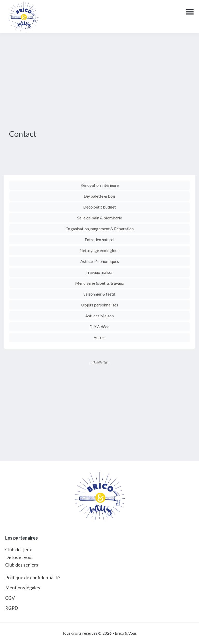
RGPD (12, 608)
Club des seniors (22, 565)
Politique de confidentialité (33, 577)
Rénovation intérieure (100, 185)
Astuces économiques (100, 261)
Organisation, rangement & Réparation (100, 229)
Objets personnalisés (99, 305)
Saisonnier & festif (99, 294)
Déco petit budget (99, 207)
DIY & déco (99, 327)
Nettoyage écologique (99, 250)
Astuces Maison (99, 316)
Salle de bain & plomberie (100, 218)
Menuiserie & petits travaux (100, 283)
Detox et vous (19, 557)
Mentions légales (23, 588)
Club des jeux (19, 549)
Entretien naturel (99, 239)
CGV (10, 598)
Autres (99, 337)
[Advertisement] (99, 80)
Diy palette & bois (100, 196)
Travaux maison (99, 272)
